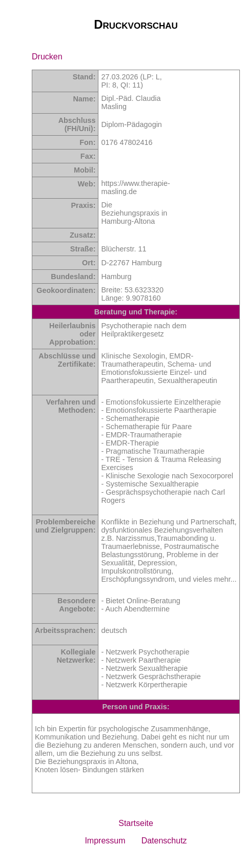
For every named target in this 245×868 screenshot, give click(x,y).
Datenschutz (164, 841)
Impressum (105, 841)
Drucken (47, 57)
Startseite (136, 823)
